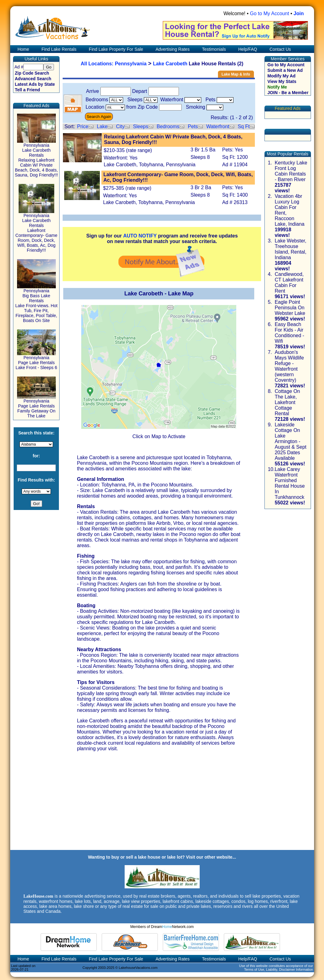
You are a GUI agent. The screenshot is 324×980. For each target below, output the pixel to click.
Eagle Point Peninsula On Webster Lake (290, 308)
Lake (102, 126)
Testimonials (214, 49)
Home (23, 49)
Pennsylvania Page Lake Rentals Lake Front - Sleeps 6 (36, 361)
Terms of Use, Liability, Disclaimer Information (278, 969)
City (120, 126)
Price (82, 126)
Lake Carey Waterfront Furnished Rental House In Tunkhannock (290, 483)
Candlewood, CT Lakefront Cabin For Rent (289, 283)
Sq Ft (244, 126)
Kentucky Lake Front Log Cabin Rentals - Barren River (291, 171)
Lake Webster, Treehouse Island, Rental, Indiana (291, 249)
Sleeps (141, 126)
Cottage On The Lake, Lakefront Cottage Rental (287, 402)
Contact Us (280, 49)
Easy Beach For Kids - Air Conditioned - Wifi (289, 333)
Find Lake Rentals (59, 49)
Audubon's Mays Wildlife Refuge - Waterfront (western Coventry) (289, 366)
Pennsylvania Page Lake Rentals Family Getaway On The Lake (36, 406)
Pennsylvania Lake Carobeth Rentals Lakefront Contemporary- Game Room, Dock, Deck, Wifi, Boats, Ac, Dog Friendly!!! (36, 231)
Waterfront (218, 126)
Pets (193, 126)
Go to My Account (269, 13)
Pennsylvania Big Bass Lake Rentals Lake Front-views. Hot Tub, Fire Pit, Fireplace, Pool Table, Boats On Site (36, 304)
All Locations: (98, 64)
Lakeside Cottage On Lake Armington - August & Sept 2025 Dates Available (291, 441)
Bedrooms (168, 126)
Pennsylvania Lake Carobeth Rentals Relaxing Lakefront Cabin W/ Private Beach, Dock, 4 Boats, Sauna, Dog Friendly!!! (36, 158)
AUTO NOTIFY (140, 236)
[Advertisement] (162, 806)
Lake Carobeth (170, 64)
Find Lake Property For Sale (116, 49)
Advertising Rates (173, 49)
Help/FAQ (248, 49)
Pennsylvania (131, 64)
